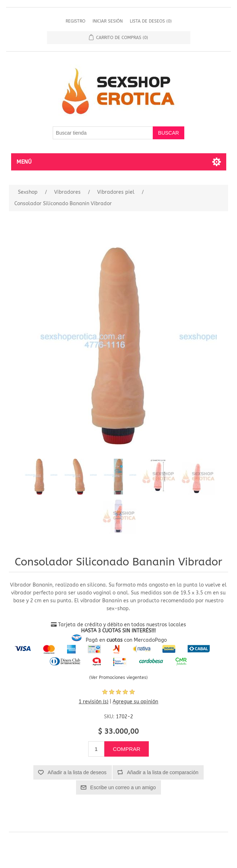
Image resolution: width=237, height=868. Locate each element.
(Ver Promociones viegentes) (118, 677)
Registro (75, 21)
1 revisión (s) (93, 702)
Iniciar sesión (108, 21)
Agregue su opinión (135, 702)
